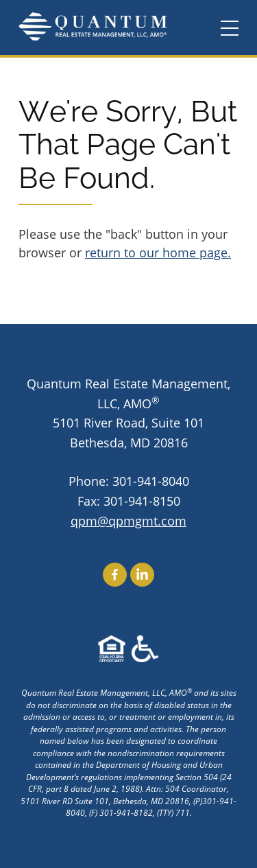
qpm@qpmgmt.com (128, 521)
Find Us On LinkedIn (142, 575)
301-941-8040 (151, 481)
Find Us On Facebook (115, 575)
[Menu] (230, 29)
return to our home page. (158, 253)
